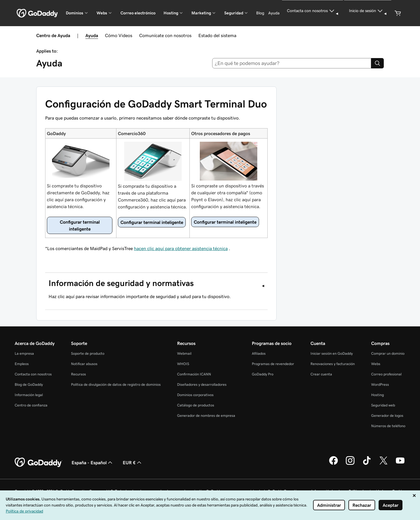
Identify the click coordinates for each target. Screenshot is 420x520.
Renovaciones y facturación (333, 364)
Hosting (377, 395)
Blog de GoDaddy (29, 384)
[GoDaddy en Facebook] (333, 464)
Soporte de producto (88, 353)
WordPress (380, 384)
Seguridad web (383, 405)
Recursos (78, 374)
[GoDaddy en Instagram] (350, 464)
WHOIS (183, 364)
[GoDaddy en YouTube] (400, 464)
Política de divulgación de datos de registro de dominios (116, 384)
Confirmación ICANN (194, 374)
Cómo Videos (119, 35)
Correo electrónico (138, 13)
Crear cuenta (321, 374)
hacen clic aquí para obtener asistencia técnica (181, 248)
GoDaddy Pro (263, 374)
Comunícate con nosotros (165, 35)
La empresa (24, 353)
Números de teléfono (388, 426)
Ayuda (92, 35)
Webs (376, 364)
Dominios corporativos (195, 395)
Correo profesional (386, 374)
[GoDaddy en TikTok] (367, 464)
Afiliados (259, 353)
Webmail (184, 353)
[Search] (377, 63)
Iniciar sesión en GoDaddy (332, 353)
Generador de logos (387, 416)
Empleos (22, 364)
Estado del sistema (217, 35)
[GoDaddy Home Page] (39, 463)
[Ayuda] (274, 13)
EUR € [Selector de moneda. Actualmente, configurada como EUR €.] (133, 463)
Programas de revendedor (273, 364)
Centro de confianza (31, 405)
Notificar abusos (84, 364)
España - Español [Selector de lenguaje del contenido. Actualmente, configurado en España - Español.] (93, 463)
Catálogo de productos (196, 405)
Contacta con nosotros (33, 374)
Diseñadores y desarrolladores (202, 384)
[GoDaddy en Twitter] (383, 464)
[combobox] (292, 63)
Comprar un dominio (388, 353)
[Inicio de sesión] (368, 13)
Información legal (29, 395)
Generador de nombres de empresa (206, 416)
